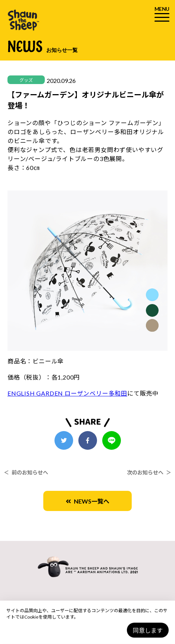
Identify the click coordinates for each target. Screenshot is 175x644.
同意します (148, 630)
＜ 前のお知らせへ (26, 472)
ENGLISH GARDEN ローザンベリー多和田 (67, 393)
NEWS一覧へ (87, 501)
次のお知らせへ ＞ (149, 472)
